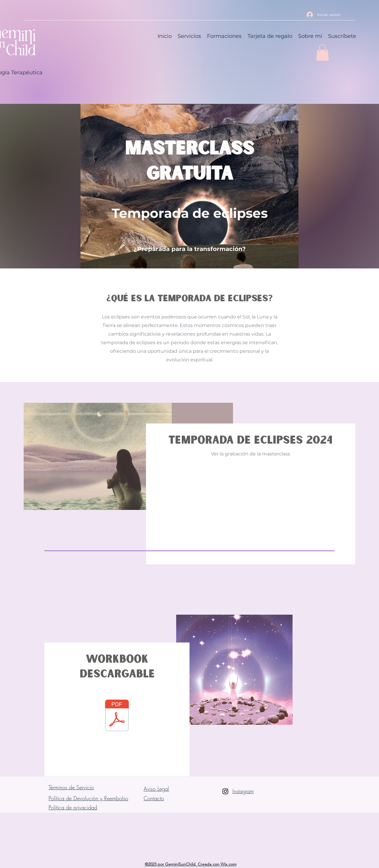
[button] (322, 53)
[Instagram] (225, 791)
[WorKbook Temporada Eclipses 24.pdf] (117, 716)
